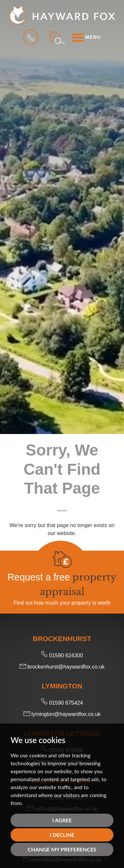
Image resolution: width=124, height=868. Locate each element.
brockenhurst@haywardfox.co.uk (62, 667)
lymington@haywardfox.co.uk (62, 714)
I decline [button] (62, 835)
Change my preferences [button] (62, 849)
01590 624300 (62, 655)
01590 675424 (62, 703)
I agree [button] (62, 820)
